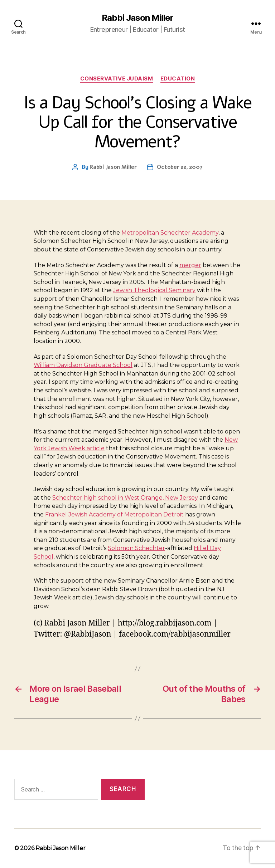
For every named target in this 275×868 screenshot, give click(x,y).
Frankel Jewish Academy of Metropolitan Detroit (114, 514)
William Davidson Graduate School (83, 365)
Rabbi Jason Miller (137, 18)
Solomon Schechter (136, 548)
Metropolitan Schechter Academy (170, 233)
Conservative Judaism (117, 79)
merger (190, 265)
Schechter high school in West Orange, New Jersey (125, 498)
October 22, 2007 (180, 167)
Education (178, 79)
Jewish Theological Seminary (154, 290)
